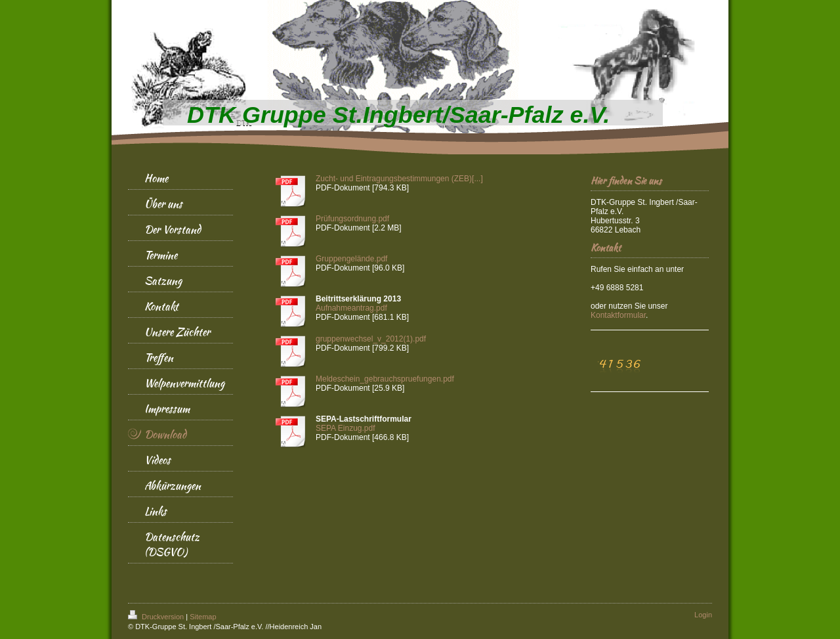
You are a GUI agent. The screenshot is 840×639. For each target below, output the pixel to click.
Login (703, 615)
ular (618, 315)
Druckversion (157, 617)
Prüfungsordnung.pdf (352, 219)
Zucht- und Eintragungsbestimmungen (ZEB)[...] (399, 179)
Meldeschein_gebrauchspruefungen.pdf (385, 379)
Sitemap (203, 617)
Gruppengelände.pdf (351, 259)
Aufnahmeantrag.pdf (351, 308)
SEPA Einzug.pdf (346, 428)
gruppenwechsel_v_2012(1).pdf (371, 339)
